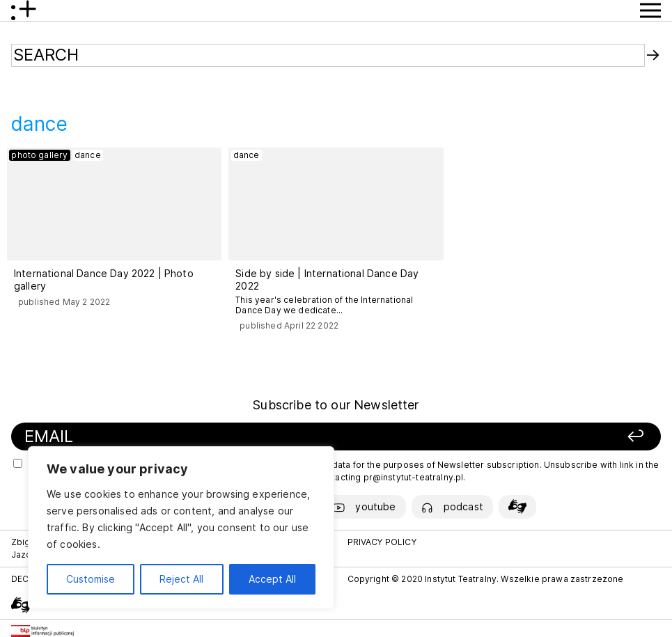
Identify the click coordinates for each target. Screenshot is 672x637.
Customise (91, 579)
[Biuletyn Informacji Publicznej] (42, 631)
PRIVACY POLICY (382, 542)
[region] (181, 528)
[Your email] (212, 437)
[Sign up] (525, 437)
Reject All (181, 579)
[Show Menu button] (650, 10)
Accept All (272, 579)
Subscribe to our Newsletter (336, 405)
